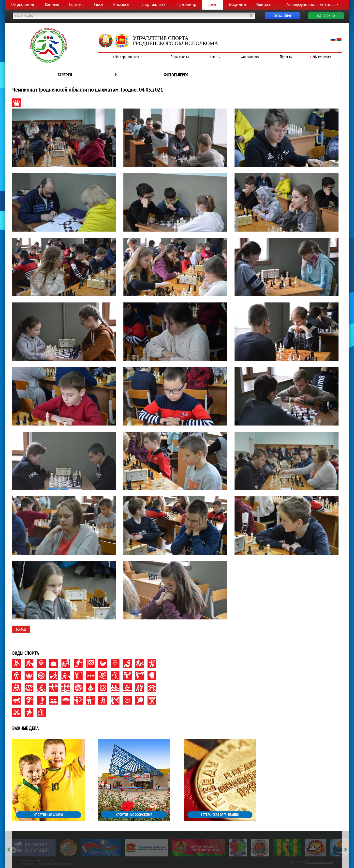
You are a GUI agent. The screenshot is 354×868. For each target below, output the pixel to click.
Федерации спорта (129, 57)
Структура (77, 4)
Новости (215, 57)
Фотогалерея (250, 57)
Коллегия (52, 4)
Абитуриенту (322, 57)
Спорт (99, 4)
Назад (21, 629)
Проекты (286, 57)
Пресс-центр (187, 4)
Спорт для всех (153, 4)
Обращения (282, 16)
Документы (237, 4)
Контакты (264, 4)
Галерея (213, 4)
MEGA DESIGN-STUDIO (319, 862)
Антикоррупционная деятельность (312, 4)
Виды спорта (180, 57)
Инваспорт (121, 4)
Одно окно (326, 16)
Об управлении (23, 4)
